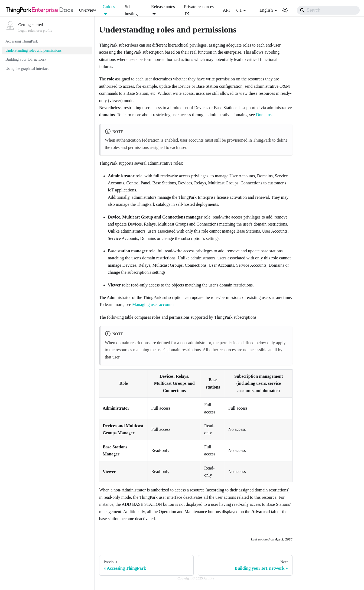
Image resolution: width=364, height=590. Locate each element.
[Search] (328, 10)
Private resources (199, 10)
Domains (264, 115)
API (226, 10)
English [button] (263, 10)
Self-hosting (131, 10)
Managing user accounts (153, 304)
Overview (88, 10)
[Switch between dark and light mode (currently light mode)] (285, 10)
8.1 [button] (239, 10)
